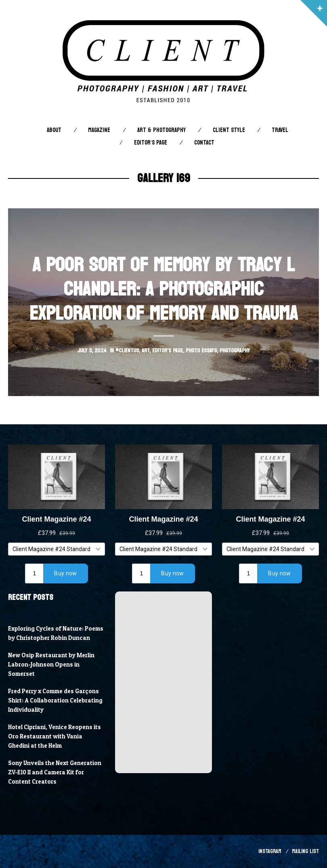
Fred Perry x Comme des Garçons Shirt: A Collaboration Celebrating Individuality (55, 700)
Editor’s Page (151, 143)
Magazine (99, 130)
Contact (204, 143)
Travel (280, 130)
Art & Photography (161, 130)
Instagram (270, 851)
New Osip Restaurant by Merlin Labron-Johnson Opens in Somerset (51, 665)
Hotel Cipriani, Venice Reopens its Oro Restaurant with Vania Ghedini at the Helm (55, 736)
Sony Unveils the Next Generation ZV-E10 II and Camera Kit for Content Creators (55, 772)
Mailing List (305, 851)
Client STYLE (229, 130)
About (54, 130)
